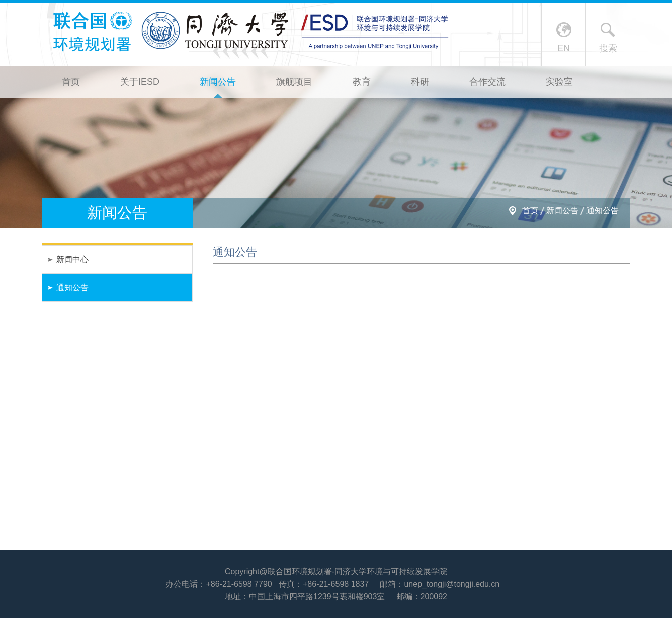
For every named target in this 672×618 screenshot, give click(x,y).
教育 (362, 82)
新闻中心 (72, 259)
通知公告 (603, 211)
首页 (71, 82)
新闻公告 (218, 82)
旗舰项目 (294, 82)
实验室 (559, 82)
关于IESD (140, 82)
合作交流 (487, 82)
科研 (420, 82)
